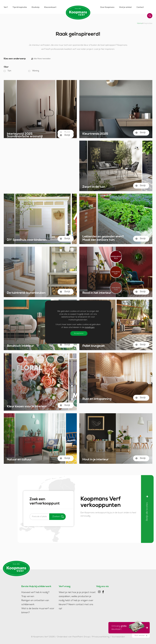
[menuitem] (8, 7)
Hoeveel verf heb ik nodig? (35, 592)
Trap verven (28, 596)
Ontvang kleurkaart (128, 627)
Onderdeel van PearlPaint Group (73, 637)
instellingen (90, 327)
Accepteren (79, 333)
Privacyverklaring (101, 637)
